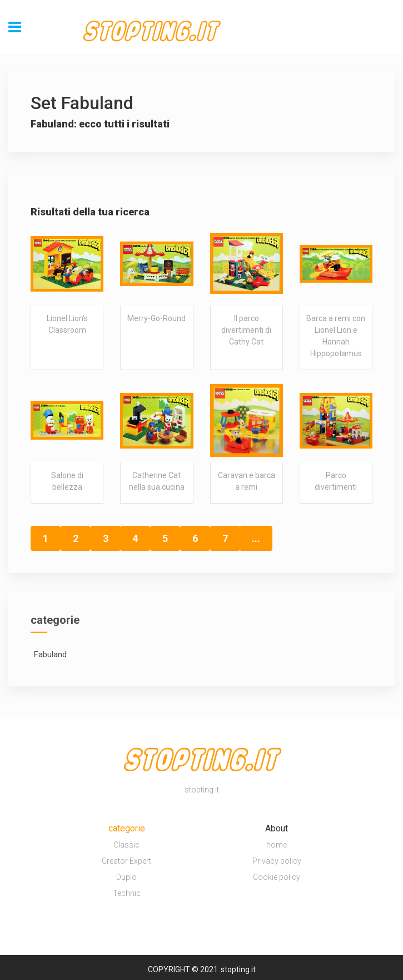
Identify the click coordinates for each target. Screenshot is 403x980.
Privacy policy (277, 861)
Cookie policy (277, 877)
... (256, 538)
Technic (127, 893)
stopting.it (238, 969)
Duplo (126, 877)
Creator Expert (126, 861)
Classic (126, 845)
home (277, 845)
